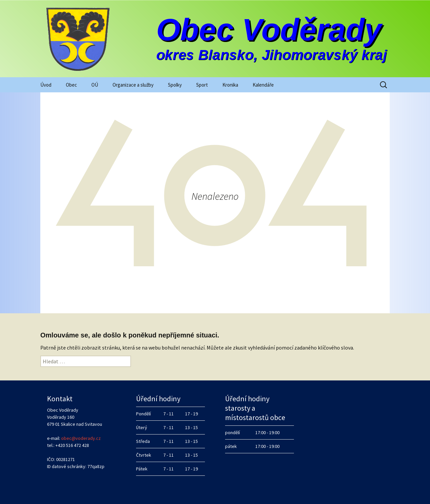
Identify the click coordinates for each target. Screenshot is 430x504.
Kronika (230, 85)
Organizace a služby (133, 85)
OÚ (95, 85)
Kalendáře (263, 85)
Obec (71, 85)
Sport (202, 85)
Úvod (46, 85)
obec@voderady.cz (81, 438)
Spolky (175, 85)
